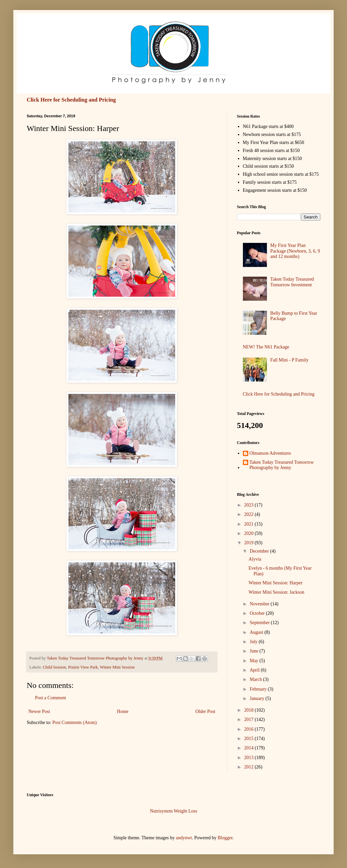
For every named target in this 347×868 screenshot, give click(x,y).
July (254, 642)
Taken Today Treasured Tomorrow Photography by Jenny (282, 465)
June (254, 651)
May (254, 661)
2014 (250, 748)
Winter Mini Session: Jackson (276, 592)
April (255, 670)
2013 (250, 758)
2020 (250, 533)
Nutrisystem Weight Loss (173, 811)
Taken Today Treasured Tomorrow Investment (292, 282)
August (257, 632)
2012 (250, 767)
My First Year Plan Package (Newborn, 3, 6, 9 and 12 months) (295, 251)
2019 (250, 543)
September (260, 623)
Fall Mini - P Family (289, 360)
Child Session (54, 667)
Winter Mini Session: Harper (276, 583)
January (257, 698)
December (260, 551)
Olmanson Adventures (270, 453)
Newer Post (39, 711)
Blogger (225, 838)
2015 (250, 739)
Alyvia (255, 559)
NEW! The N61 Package (266, 347)
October (258, 613)
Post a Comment (51, 698)
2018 (250, 710)
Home (123, 711)
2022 (250, 514)
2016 (250, 729)
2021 (250, 524)
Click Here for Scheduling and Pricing (71, 100)
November (260, 604)
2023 (250, 505)
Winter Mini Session (117, 667)
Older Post (206, 711)
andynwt (184, 838)
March (256, 679)
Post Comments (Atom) (75, 722)
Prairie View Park (83, 667)
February (259, 689)
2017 (250, 719)
